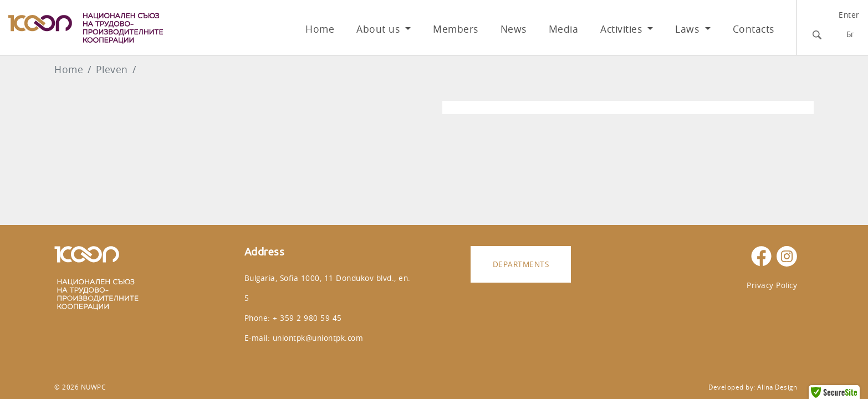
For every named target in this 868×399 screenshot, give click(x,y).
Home (320, 29)
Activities (623, 29)
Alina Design (777, 387)
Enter (849, 15)
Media (564, 29)
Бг (851, 34)
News (514, 29)
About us (380, 29)
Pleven (112, 70)
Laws (689, 29)
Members (456, 29)
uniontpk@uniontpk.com (318, 338)
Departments (521, 264)
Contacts (754, 29)
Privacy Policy (772, 285)
